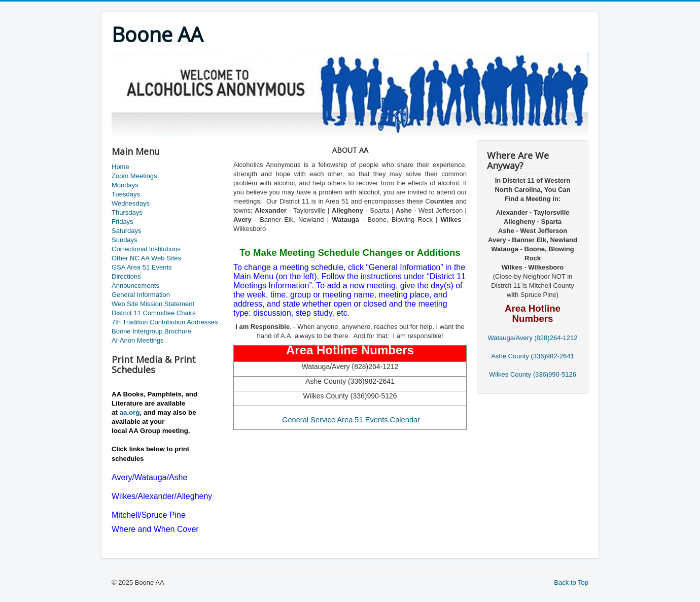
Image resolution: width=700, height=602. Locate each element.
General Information (141, 295)
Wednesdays (131, 203)
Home (120, 167)
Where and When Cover (155, 529)
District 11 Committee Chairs (153, 313)
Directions (126, 276)
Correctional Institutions (146, 249)
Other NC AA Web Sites (146, 258)
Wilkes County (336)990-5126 (533, 374)
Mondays (125, 185)
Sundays (125, 240)
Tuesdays (126, 194)
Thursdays (127, 212)
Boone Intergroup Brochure (151, 331)
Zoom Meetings (134, 176)
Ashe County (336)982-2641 (532, 356)
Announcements (135, 286)
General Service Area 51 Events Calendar (351, 420)
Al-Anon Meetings (138, 340)
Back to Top (571, 582)
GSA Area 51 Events (142, 267)
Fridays (123, 222)
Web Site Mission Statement (153, 304)
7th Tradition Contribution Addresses (165, 322)
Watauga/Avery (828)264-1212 (532, 338)
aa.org (130, 412)
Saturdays (127, 231)
